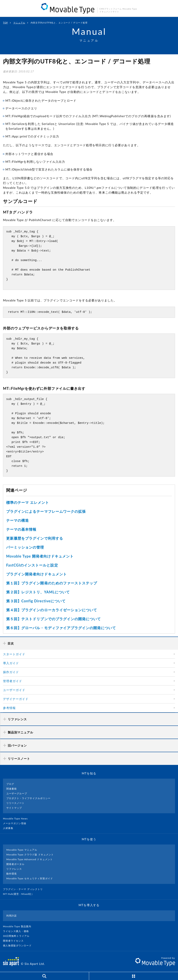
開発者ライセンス (15, 941)
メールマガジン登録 (16, 823)
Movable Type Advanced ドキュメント (30, 859)
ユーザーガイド (14, 690)
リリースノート (15, 803)
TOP (5, 23)
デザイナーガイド (16, 699)
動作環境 (12, 874)
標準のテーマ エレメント (28, 502)
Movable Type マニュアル (22, 850)
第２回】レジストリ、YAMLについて (38, 592)
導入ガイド (11, 663)
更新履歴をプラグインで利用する (35, 538)
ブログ (10, 784)
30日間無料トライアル (18, 936)
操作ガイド (11, 672)
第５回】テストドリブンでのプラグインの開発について (53, 619)
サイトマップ (14, 808)
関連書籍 (12, 789)
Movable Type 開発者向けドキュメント (40, 556)
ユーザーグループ (17, 793)
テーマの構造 (18, 520)
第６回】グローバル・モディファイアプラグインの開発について (61, 628)
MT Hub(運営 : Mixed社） (20, 894)
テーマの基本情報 (21, 529)
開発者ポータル (15, 864)
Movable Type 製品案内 (19, 926)
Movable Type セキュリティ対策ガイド (30, 878)
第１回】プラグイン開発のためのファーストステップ (52, 583)
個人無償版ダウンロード (19, 945)
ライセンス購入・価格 (18, 931)
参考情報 (9, 708)
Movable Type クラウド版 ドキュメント (30, 855)
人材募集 (10, 828)
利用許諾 (12, 916)
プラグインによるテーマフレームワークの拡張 (46, 511)
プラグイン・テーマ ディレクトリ (24, 889)
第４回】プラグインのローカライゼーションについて (52, 610)
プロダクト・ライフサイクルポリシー (28, 798)
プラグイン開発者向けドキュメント (36, 574)
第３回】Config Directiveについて (36, 601)
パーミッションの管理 (25, 547)
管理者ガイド (13, 681)
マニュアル (19, 23)
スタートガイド (14, 654)
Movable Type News (17, 819)
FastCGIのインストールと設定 (32, 565)
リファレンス (14, 869)
